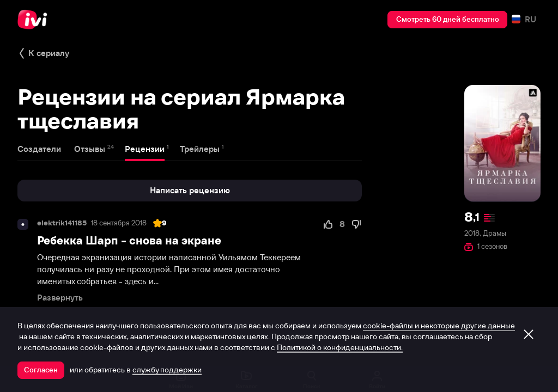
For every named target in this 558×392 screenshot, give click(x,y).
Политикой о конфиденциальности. (340, 347)
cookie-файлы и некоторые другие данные (439, 326)
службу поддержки (167, 370)
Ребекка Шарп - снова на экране (129, 240)
